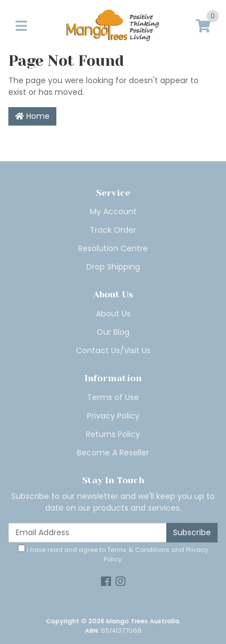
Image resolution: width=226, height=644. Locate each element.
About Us (113, 314)
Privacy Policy (113, 416)
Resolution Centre (113, 248)
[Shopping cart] (203, 27)
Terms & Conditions (138, 550)
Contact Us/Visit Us (113, 350)
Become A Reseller (113, 453)
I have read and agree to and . (113, 554)
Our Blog (113, 332)
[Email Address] (88, 533)
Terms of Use (113, 397)
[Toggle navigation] (21, 27)
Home (32, 116)
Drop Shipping (113, 267)
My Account (113, 212)
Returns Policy (113, 434)
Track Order (113, 230)
